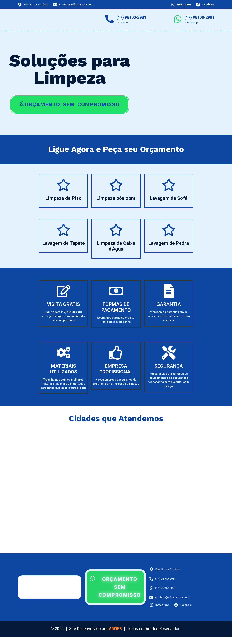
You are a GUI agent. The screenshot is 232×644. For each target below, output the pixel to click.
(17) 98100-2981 (131, 18)
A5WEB (115, 629)
